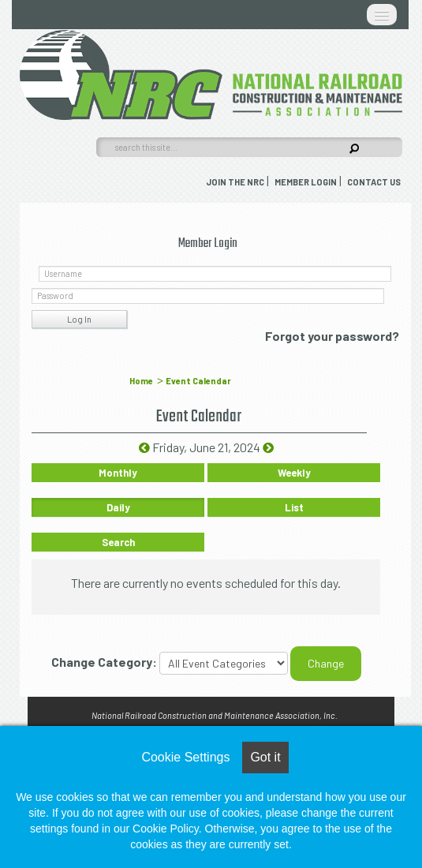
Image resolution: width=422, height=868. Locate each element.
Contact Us (374, 182)
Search (118, 542)
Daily (118, 507)
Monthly (118, 473)
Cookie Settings (185, 757)
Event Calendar (198, 381)
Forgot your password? (332, 336)
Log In (79, 319)
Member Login (306, 182)
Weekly (294, 473)
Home (141, 381)
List (294, 507)
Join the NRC (235, 182)
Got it (265, 757)
